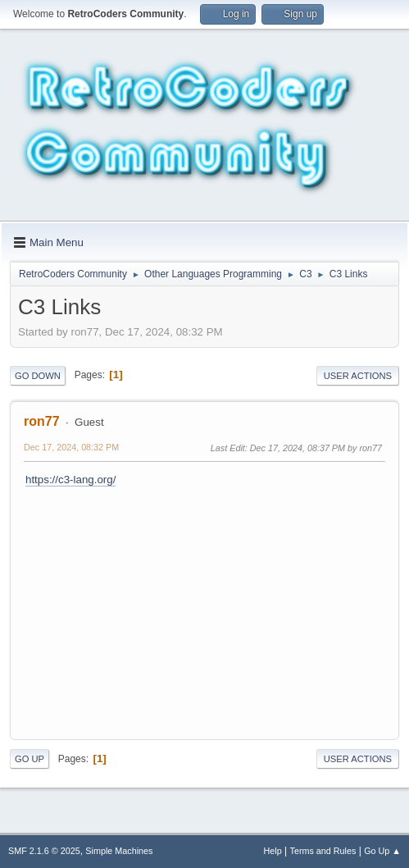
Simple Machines (119, 851)
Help (273, 851)
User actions (358, 376)
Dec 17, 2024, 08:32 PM (71, 447)
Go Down (38, 376)
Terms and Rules (323, 851)
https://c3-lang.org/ (70, 480)
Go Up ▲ (382, 851)
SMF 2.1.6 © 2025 (44, 851)
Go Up (30, 759)
